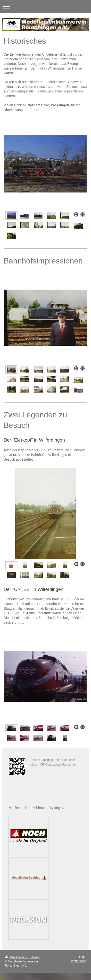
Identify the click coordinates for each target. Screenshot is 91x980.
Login (83, 957)
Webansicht (79, 961)
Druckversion (16, 957)
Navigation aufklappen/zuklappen (45, 6)
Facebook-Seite (51, 760)
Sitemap (35, 957)
